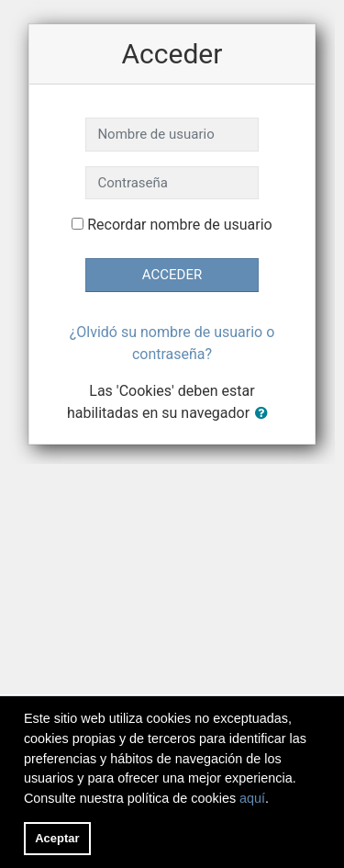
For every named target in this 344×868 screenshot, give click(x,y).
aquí (252, 798)
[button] (265, 414)
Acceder (172, 275)
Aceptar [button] (57, 838)
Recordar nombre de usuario (179, 225)
